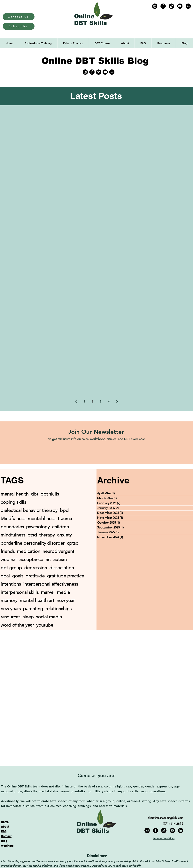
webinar (9, 559)
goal (5, 576)
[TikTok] (171, 6)
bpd (64, 510)
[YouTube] (180, 6)
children (60, 527)
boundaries (12, 527)
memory (9, 600)
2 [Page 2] (92, 401)
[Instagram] (155, 6)
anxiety (64, 535)
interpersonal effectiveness (51, 584)
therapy (47, 535)
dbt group (11, 568)
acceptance (31, 559)
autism (60, 559)
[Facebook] (163, 6)
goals (18, 576)
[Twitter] (99, 72)
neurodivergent (58, 551)
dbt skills (50, 494)
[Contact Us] (19, 17)
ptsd (32, 535)
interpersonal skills (20, 592)
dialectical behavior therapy (29, 510)
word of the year (17, 625)
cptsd (73, 543)
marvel (48, 592)
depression (36, 568)
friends (8, 551)
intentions (11, 584)
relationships (58, 609)
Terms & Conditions (164, 838)
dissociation (62, 568)
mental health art (37, 600)
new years (11, 609)
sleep (28, 617)
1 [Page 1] (84, 401)
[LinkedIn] (188, 6)
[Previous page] (76, 402)
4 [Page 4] (109, 401)
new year (66, 600)
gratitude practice (66, 576)
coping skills (13, 502)
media (63, 592)
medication (29, 551)
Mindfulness (13, 518)
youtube (45, 625)
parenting (33, 609)
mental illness (42, 518)
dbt (35, 494)
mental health (15, 494)
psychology (38, 527)
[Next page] (117, 402)
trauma (65, 518)
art (48, 559)
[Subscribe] (19, 26)
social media (49, 617)
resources (10, 617)
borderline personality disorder (33, 543)
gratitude (35, 576)
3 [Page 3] (101, 401)
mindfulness (13, 535)
